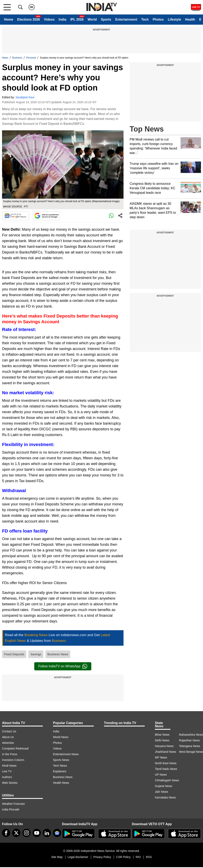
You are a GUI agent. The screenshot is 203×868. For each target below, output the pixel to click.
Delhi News (162, 740)
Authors (7, 777)
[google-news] (57, 833)
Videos (49, 19)
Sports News (61, 760)
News (5, 58)
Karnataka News (165, 797)
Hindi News (9, 766)
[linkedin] (47, 833)
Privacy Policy (102, 857)
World (92, 19)
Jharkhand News (165, 752)
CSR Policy (123, 857)
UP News (161, 775)
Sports (106, 19)
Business (17, 58)
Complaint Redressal (15, 748)
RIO (138, 857)
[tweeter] (16, 833)
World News (61, 737)
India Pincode (11, 809)
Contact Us (9, 731)
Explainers (60, 771)
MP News (161, 757)
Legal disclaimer (78, 857)
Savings (36, 654)
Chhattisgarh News (167, 780)
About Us (8, 737)
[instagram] (26, 833)
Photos (158, 19)
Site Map (57, 857)
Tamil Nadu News (166, 769)
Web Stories (10, 783)
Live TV (7, 771)
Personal (31, 58)
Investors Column (13, 760)
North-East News (166, 763)
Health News (61, 783)
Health (190, 19)
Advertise (8, 743)
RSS (149, 857)
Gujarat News (164, 786)
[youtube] (37, 833)
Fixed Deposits (14, 654)
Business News (58, 654)
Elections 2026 (28, 19)
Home (9, 19)
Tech (145, 19)
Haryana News (164, 746)
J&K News (162, 792)
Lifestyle (174, 19)
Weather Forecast (13, 804)
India (62, 19)
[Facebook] (6, 833)
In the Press (10, 754)
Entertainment (126, 19)
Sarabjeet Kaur (25, 97)
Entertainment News (66, 754)
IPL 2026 (77, 19)
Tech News (60, 766)
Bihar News (162, 735)
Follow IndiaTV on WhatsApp (63, 666)
